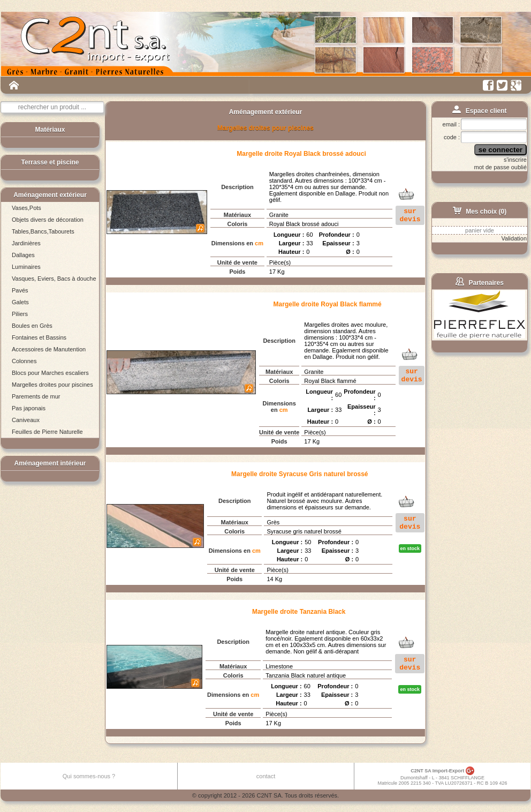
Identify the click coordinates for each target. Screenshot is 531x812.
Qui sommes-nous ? (89, 776)
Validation (514, 238)
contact (266, 776)
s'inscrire (515, 160)
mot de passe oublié (500, 167)
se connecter (500, 150)
